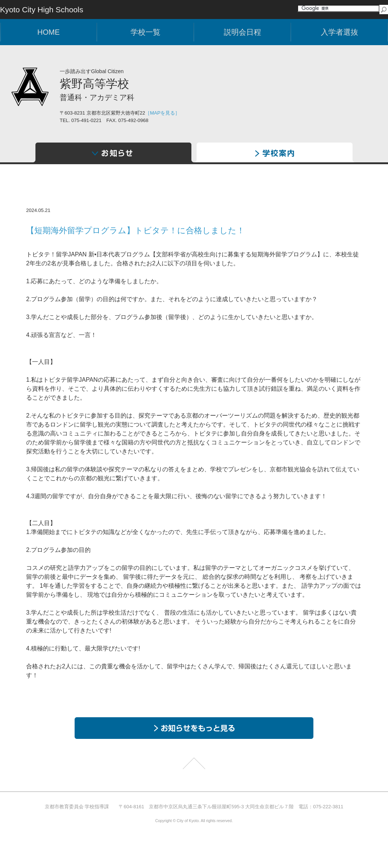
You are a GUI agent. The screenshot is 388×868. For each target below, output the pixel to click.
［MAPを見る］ (162, 113)
